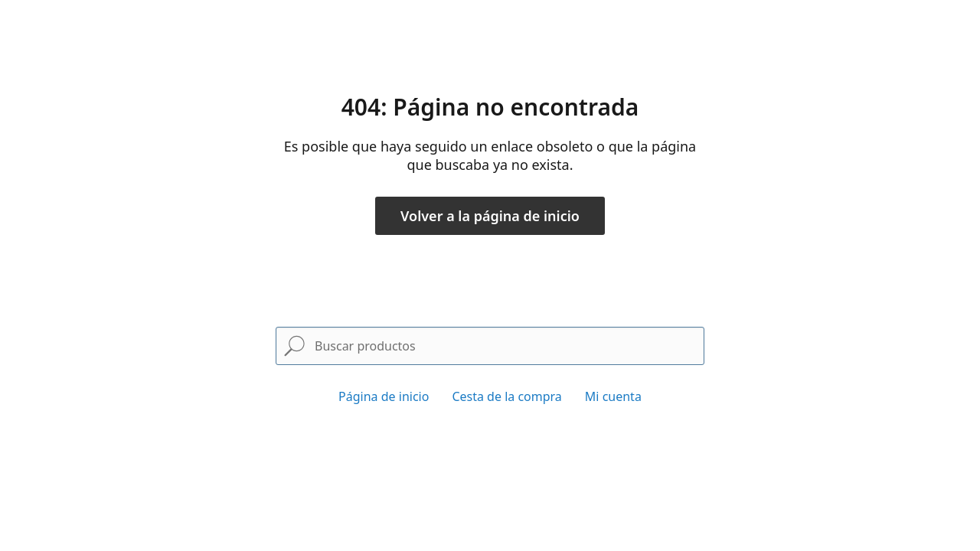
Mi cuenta (613, 396)
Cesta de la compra (506, 396)
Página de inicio (384, 396)
